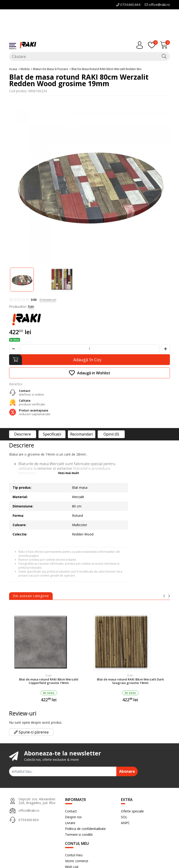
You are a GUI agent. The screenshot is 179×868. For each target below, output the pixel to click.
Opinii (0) (111, 434)
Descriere (23, 434)
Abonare (127, 771)
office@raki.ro (157, 5)
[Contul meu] (141, 45)
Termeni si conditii (79, 834)
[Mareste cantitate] (165, 349)
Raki (31, 306)
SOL (124, 817)
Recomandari (82, 434)
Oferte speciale (132, 811)
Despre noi (73, 817)
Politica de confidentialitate (85, 829)
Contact (71, 811)
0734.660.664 (128, 5)
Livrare (70, 823)
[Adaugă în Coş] (89, 360)
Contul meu (74, 855)
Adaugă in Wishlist (90, 373)
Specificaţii (52, 434)
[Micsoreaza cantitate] (14, 349)
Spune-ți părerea (31, 732)
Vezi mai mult (69, 473)
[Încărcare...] (165, 45)
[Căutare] (164, 57)
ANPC (125, 823)
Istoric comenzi (77, 861)
